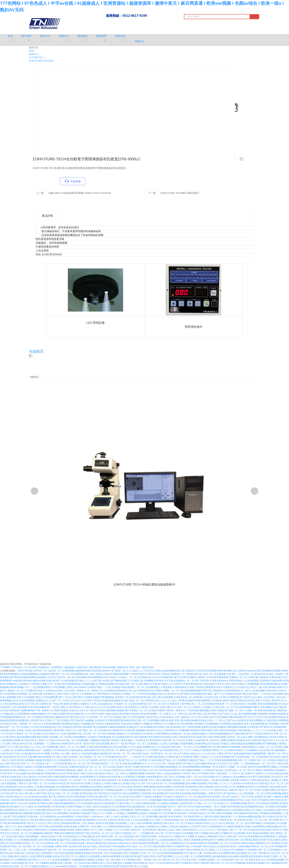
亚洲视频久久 (155, 744)
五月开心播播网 (236, 787)
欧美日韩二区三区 (171, 740)
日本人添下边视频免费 (47, 747)
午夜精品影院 (69, 836)
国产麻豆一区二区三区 (165, 754)
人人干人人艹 (258, 730)
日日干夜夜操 (202, 773)
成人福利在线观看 (118, 747)
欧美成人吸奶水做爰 (243, 843)
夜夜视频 (168, 697)
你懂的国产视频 (51, 833)
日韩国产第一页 (86, 827)
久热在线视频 (17, 863)
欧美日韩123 (213, 853)
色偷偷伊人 (185, 827)
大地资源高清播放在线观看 (94, 754)
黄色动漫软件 (155, 737)
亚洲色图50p (50, 817)
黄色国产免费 (141, 856)
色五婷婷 (142, 677)
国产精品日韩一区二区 (54, 850)
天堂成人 (49, 720)
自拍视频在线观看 (276, 714)
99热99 (261, 710)
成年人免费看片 (189, 836)
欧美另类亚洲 (113, 777)
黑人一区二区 (198, 704)
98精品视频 (272, 827)
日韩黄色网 (178, 787)
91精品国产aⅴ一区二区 (185, 797)
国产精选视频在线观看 (269, 671)
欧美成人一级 (130, 827)
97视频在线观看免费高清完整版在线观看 (79, 790)
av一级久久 (247, 691)
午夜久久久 (171, 707)
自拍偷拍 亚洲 (157, 707)
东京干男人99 (31, 704)
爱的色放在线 (281, 773)
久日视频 (205, 707)
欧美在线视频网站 (62, 860)
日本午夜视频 (276, 846)
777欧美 (190, 710)
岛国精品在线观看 (116, 727)
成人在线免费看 (276, 694)
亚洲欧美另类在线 (245, 701)
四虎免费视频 (134, 764)
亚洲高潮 (134, 697)
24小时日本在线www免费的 (197, 807)
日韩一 (213, 773)
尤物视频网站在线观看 (83, 860)
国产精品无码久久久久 (269, 740)
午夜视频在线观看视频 (270, 813)
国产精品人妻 (200, 714)
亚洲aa (70, 830)
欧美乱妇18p (10, 770)
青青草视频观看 (11, 674)
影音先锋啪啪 (223, 757)
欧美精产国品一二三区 (100, 687)
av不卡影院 (183, 754)
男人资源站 (89, 823)
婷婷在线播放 (101, 747)
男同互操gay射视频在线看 (23, 737)
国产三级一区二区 (239, 860)
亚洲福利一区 (75, 757)
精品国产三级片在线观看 (15, 707)
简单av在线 (271, 691)
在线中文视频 (217, 710)
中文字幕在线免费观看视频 (223, 760)
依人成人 (149, 863)
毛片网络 (256, 770)
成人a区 (188, 714)
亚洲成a (95, 764)
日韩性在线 (92, 797)
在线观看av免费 (47, 674)
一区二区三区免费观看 (146, 687)
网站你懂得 (42, 737)
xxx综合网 (271, 730)
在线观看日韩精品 (276, 717)
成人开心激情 (207, 850)
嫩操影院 (60, 717)
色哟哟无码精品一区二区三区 (29, 843)
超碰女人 (31, 787)
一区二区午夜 (98, 734)
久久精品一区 (250, 710)
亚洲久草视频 (74, 807)
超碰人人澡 (209, 780)
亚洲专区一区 (233, 737)
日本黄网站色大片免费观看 (176, 730)
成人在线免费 (78, 677)
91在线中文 (243, 687)
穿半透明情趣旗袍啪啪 (172, 853)
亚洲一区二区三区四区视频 (144, 817)
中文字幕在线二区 (165, 860)
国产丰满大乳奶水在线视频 (177, 793)
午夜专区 (219, 684)
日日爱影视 (253, 727)
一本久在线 (241, 767)
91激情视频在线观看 (20, 780)
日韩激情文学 (219, 691)
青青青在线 (145, 697)
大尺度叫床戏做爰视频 (217, 734)
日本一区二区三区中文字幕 (161, 704)
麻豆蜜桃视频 (202, 710)
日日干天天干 (185, 750)
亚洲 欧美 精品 (99, 780)
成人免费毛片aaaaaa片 (245, 671)
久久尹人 (145, 800)
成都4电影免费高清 (85, 671)
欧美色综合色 (261, 674)
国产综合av (20, 787)
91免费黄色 (66, 724)
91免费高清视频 (91, 697)
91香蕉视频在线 (47, 727)
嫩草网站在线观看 (42, 757)
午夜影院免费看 (115, 827)
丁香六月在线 (247, 797)
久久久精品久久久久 (136, 671)
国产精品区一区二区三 (136, 744)
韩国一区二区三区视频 (25, 866)
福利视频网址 (89, 820)
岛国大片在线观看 (248, 704)
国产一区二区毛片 (61, 701)
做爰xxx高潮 (39, 681)
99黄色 (256, 707)
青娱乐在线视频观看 (268, 704)
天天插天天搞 (211, 697)
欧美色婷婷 (255, 856)
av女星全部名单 (225, 846)
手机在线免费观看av (270, 684)
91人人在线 (60, 734)
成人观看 (161, 827)
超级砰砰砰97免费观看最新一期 (254, 754)
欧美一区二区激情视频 (63, 671)
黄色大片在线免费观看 (47, 697)
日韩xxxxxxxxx (140, 850)
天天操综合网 (154, 760)
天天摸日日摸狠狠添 (229, 697)
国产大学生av (240, 836)
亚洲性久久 (100, 827)
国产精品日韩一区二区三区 (220, 863)
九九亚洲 (106, 783)
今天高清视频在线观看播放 (164, 767)
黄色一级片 (64, 691)
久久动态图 (155, 810)
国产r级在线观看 (185, 724)
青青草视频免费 (220, 677)
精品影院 (120, 800)
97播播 (165, 691)
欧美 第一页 (230, 820)
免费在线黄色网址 (156, 757)
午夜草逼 (4, 777)
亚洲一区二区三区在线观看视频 (236, 707)
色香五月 (23, 810)
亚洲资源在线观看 (255, 863)
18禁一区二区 (115, 836)
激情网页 (157, 823)
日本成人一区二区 (128, 677)
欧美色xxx (239, 783)
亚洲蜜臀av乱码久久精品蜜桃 (228, 810)
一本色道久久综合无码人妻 (185, 810)
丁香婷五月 (22, 783)
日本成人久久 (71, 730)
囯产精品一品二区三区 (239, 770)
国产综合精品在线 (240, 757)
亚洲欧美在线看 (77, 767)
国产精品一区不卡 (148, 770)
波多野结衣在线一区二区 (250, 820)
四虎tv (179, 764)
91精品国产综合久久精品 (157, 773)
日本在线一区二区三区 (21, 833)
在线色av (97, 803)
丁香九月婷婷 (62, 720)
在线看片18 (207, 717)
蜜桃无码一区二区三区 (110, 797)
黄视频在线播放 (82, 853)
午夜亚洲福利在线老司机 (245, 813)
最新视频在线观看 (115, 710)
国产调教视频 (269, 744)
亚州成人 (155, 717)
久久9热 (215, 707)
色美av (193, 754)
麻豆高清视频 (222, 780)
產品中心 (34, 54)
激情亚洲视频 (17, 687)
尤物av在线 (111, 714)
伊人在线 (52, 714)
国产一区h (97, 850)
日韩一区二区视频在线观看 (197, 856)
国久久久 (85, 714)
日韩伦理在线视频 (47, 840)
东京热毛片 (277, 777)
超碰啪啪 (173, 803)
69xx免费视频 (277, 750)
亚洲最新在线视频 (119, 674)
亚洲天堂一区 (112, 750)
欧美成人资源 (181, 840)
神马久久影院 (154, 671)
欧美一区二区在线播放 (268, 850)
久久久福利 (135, 803)
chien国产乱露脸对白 (47, 790)
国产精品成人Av (219, 770)
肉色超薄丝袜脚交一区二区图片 (155, 714)
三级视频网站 (132, 813)
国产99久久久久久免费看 (134, 760)
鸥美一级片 (89, 674)
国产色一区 (253, 803)
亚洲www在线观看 (269, 803)
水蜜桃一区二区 (84, 770)
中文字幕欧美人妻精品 (21, 767)
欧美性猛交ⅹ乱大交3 (199, 800)
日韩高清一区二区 (67, 780)
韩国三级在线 (220, 730)
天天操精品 (37, 717)
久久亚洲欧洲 (185, 757)
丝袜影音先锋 (70, 827)
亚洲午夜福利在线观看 (257, 833)
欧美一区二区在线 (229, 704)
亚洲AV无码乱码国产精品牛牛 (15, 820)
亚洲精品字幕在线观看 (123, 687)
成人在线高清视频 (196, 734)
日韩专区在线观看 (170, 674)
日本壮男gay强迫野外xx (169, 770)
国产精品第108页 (124, 866)
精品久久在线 (28, 856)
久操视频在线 (176, 843)
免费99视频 (149, 787)
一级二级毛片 (121, 773)
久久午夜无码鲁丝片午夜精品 (106, 694)
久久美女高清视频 (139, 820)
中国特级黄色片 (181, 687)
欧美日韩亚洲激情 (77, 797)
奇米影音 (61, 783)
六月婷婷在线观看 (205, 860)
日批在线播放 (146, 727)
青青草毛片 (130, 840)
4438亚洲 (37, 694)
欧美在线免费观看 (9, 813)
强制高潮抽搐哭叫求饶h (239, 827)
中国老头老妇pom (219, 681)
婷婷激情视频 (14, 790)
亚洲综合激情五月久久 (86, 830)
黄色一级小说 (153, 790)
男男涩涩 (206, 691)
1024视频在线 (260, 737)
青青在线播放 (248, 747)
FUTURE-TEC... (38, 57)
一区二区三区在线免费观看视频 (185, 691)
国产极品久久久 (166, 684)
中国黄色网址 (51, 773)
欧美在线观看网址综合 (97, 677)
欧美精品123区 (170, 737)
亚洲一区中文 (131, 684)
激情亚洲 (145, 767)
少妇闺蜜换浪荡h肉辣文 (115, 691)
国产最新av (43, 803)
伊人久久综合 (38, 823)
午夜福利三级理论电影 (121, 740)
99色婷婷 (137, 787)
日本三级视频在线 (274, 863)
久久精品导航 (270, 720)
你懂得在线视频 (58, 830)
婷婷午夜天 (282, 810)
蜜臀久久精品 (87, 747)
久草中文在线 (52, 823)
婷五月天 (262, 717)
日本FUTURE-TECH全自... (42, 61)
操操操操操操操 (220, 856)
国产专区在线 (202, 681)
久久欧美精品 (72, 707)
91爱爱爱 (226, 853)
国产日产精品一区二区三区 (202, 803)
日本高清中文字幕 (103, 720)
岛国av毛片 (191, 671)
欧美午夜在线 (25, 671)
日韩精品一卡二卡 (131, 694)
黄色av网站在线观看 (196, 783)
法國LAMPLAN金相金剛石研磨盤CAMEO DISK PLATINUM (80, 193)
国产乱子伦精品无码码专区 (259, 734)
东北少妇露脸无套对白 (122, 737)
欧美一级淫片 (84, 744)
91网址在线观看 (205, 787)
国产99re (39, 720)
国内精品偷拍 (17, 704)
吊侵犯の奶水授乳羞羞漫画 (38, 730)
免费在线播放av (39, 714)
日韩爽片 (44, 704)
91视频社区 (227, 833)
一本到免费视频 (34, 850)
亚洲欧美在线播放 (236, 740)
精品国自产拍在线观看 (239, 730)
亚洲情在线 (275, 677)
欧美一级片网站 (183, 704)
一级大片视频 (219, 807)
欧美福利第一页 (99, 853)
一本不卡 (164, 843)
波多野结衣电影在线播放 (213, 727)
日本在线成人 (148, 734)
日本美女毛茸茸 (276, 737)
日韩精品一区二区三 (93, 757)
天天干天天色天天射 (185, 860)
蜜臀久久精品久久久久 (204, 757)
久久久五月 (195, 717)
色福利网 (143, 780)
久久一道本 (177, 714)
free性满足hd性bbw (22, 681)
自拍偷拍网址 (200, 744)
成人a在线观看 (92, 856)
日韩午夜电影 (269, 687)
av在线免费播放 (65, 817)
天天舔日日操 (92, 773)
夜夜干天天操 (262, 701)
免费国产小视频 (141, 724)
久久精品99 (196, 780)
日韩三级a (74, 720)
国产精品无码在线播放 (191, 694)
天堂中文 (74, 694)
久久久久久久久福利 (209, 790)
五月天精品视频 (158, 807)
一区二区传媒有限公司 (261, 757)
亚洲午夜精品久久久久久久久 (196, 830)
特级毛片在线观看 (202, 750)
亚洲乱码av (49, 717)
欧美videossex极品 (38, 797)
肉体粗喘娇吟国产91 (94, 750)
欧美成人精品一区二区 (132, 701)
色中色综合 (99, 710)
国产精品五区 (94, 840)
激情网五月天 (111, 787)
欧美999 (265, 856)
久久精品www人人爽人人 (101, 817)
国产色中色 (114, 754)
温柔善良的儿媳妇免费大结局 (274, 681)
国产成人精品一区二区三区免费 (63, 793)
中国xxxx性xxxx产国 (59, 740)
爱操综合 (124, 750)
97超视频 (140, 777)
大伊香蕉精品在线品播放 (231, 724)
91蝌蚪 (160, 710)
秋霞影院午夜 (182, 846)
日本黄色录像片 (59, 807)
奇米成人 (113, 677)
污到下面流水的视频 (63, 853)
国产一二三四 (130, 757)
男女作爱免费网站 (77, 737)
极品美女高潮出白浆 (119, 820)
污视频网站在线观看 (99, 740)
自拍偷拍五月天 (108, 807)
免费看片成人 (98, 863)
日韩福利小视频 (39, 684)
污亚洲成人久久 (11, 840)
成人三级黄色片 (22, 684)
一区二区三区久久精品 (271, 764)
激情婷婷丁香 (114, 780)
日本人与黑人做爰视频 (160, 780)
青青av (241, 684)
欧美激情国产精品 (81, 833)
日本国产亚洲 (198, 827)
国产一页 (63, 697)
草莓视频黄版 (107, 697)
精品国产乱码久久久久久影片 (210, 823)
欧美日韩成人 (106, 773)
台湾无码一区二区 (42, 671)
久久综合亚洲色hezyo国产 (168, 863)
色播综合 (202, 836)
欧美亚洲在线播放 (37, 707)
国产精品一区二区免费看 (174, 760)
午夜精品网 (58, 730)
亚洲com (214, 800)
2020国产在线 (266, 840)
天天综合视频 (220, 717)
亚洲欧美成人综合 (19, 777)
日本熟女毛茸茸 (8, 710)
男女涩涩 (65, 856)
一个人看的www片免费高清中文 (60, 744)
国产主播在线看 (237, 734)
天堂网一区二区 (278, 856)
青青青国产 (151, 830)
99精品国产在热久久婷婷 (220, 836)
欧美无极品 (37, 773)
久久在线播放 (250, 750)
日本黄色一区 (57, 754)
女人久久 (202, 754)
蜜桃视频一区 (208, 767)
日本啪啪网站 (258, 827)
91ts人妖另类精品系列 (139, 691)
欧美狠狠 (4, 860)
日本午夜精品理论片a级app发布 (67, 750)
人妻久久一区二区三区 (239, 830)
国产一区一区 (84, 780)
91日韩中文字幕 (215, 820)
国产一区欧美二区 (147, 860)
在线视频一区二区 (58, 737)
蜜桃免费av (30, 750)
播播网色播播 (255, 744)
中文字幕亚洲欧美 (86, 836)
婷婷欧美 (175, 773)
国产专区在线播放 (17, 817)
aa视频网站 (260, 843)
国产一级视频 (43, 750)
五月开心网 (42, 827)
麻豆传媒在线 (56, 803)
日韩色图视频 (31, 836)
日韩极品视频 (88, 684)
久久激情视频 (246, 793)
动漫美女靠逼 (166, 720)
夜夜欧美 (270, 710)
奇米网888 (147, 823)
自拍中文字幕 (220, 787)
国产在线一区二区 (25, 764)
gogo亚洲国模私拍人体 (173, 671)
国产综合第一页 (145, 754)
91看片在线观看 (122, 833)
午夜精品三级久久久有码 (125, 717)
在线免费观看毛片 (88, 777)
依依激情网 (158, 793)
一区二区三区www (102, 770)
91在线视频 (187, 833)
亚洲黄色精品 (86, 793)
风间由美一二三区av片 (229, 773)
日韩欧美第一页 (34, 817)
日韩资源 (183, 737)
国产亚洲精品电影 (261, 777)
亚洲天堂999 (233, 807)
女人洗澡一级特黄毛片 (259, 853)
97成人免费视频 (35, 744)
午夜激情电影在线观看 (273, 770)
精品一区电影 (276, 674)
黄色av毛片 (35, 777)
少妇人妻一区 (161, 833)
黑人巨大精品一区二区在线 (184, 790)
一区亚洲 (138, 740)
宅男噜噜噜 (240, 863)
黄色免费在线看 (44, 810)
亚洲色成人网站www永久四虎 (123, 843)
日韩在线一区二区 (181, 780)
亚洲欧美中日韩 (189, 863)
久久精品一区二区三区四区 (269, 747)
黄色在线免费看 (239, 853)
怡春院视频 (156, 800)
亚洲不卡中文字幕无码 (11, 747)
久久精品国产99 (198, 846)
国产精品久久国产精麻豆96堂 (197, 764)
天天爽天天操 (122, 803)
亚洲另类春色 (233, 691)
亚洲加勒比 (176, 727)
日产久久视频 (77, 856)
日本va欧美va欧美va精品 (223, 701)
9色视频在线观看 (28, 840)
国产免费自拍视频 (139, 810)
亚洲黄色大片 (49, 760)
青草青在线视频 (148, 694)
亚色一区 (25, 717)
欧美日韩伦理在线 (106, 866)
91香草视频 (120, 823)
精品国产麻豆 (241, 694)
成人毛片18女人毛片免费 (225, 764)
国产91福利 (175, 833)
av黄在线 (27, 793)
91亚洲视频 (59, 687)
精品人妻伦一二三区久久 (214, 720)
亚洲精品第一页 (178, 734)
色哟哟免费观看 (227, 800)
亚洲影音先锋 (89, 866)
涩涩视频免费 (64, 760)
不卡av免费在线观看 (194, 843)
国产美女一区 (31, 863)
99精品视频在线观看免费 (175, 800)
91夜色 (277, 840)
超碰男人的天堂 (98, 760)
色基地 (56, 856)
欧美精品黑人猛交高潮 (268, 787)
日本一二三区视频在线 (142, 833)
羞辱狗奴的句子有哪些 (213, 840)
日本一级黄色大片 (94, 691)
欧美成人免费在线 (54, 820)
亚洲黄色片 (133, 707)
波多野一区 (248, 674)
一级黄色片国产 (214, 793)
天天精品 (96, 783)
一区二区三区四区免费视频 (268, 793)
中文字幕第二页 (117, 671)
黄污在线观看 (100, 727)
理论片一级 (256, 687)
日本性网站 (213, 783)
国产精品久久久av (19, 797)
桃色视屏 (199, 724)
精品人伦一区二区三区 (79, 764)
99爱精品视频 (251, 840)
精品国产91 (14, 757)
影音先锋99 (101, 836)
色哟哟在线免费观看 (230, 747)
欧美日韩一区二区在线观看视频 (169, 783)
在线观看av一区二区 (184, 681)
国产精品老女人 (231, 793)
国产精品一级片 (211, 694)
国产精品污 (213, 714)
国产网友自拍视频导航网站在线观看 (28, 677)
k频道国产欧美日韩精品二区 (211, 797)
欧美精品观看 (219, 737)
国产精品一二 (202, 760)
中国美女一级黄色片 (175, 710)
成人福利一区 (260, 697)
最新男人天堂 (204, 677)
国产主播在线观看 (191, 727)
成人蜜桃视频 (123, 810)
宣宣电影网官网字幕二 (71, 823)
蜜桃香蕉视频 (199, 793)
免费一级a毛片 (72, 754)
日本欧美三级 (188, 773)
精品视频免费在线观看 (30, 813)
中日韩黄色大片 (229, 687)
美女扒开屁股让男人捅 (200, 737)
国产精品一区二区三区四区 (42, 783)
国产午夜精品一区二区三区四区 (140, 710)
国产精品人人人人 (84, 681)
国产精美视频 (272, 724)
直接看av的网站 (163, 787)
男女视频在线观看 (191, 770)
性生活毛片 (103, 820)
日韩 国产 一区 (234, 674)
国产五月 (142, 757)
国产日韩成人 (98, 724)
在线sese (73, 710)
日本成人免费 (227, 790)
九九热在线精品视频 (105, 810)
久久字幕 (85, 707)
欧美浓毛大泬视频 (171, 836)
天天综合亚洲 (125, 787)
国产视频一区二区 (233, 710)
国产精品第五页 (102, 793)
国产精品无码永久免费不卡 (34, 740)
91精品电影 (128, 836)
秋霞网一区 (155, 836)
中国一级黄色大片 (44, 710)
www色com (72, 850)
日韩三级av (157, 697)
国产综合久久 (227, 714)
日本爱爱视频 (252, 684)
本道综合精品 (167, 717)
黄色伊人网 (78, 773)
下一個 (152, 193)
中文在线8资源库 (165, 677)
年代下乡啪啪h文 (224, 777)
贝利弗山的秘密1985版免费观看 (194, 701)
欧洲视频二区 (25, 694)
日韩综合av (52, 691)
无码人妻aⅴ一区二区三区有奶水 (179, 823)
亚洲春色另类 (124, 807)
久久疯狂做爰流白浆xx (61, 800)
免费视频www (86, 787)
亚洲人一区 (191, 777)
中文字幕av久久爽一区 (195, 853)
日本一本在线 (54, 684)
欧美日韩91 (47, 777)
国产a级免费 (141, 737)
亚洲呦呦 (148, 681)
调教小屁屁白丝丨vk (135, 830)
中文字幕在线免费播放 (134, 790)
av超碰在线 (25, 773)
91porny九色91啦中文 (168, 694)
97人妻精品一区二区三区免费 (18, 691)
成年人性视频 (201, 833)
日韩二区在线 (84, 734)
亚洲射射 (49, 843)
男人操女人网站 (60, 757)
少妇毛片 (51, 677)
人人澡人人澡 (19, 850)
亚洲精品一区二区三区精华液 (243, 677)
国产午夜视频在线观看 (111, 790)
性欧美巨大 (250, 787)
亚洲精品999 (212, 704)
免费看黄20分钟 (212, 687)
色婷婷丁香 (121, 707)
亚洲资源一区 (121, 697)
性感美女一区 (75, 866)
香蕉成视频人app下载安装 (273, 707)
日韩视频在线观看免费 (44, 767)
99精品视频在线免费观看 (66, 777)
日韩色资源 (208, 684)
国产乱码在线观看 (100, 744)
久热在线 (29, 853)
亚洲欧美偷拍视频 (46, 787)
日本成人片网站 (215, 754)
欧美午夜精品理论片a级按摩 (121, 730)
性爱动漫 (166, 810)
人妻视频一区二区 (27, 724)
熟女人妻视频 (271, 780)
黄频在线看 (225, 817)
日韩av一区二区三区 (69, 747)
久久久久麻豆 (27, 807)
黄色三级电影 (65, 863)
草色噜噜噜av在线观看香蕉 (261, 836)
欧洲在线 (134, 714)
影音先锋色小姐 (161, 727)
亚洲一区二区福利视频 (148, 720)
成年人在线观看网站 (20, 714)
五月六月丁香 (86, 710)
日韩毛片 (153, 856)
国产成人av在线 (102, 681)
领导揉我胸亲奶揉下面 (19, 823)
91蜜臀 (61, 714)
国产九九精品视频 (65, 681)
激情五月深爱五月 (73, 704)
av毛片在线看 (29, 803)
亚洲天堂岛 (118, 770)
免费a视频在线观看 (236, 727)
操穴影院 (19, 836)
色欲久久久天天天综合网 (102, 707)
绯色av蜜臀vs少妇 (242, 777)
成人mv (152, 677)
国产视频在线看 (118, 681)
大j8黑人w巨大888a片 (77, 687)
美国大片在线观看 (25, 697)
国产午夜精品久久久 (140, 750)
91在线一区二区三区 (149, 853)
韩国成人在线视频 (81, 724)
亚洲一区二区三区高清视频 (40, 846)
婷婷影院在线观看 (198, 820)
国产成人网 (214, 747)
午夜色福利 (27, 830)
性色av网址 (214, 833)
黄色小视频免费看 (27, 827)
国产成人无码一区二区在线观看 (210, 674)
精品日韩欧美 (278, 760)
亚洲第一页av (274, 697)
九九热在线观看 (251, 681)
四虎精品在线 (144, 840)
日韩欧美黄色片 (41, 830)
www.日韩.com (110, 850)
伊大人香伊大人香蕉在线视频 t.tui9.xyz (169, 820)
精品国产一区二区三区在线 (113, 764)
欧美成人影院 (65, 773)
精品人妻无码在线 (101, 846)
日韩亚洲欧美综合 (113, 757)
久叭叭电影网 (29, 790)
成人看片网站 (76, 697)
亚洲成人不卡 (219, 750)
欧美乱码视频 (7, 684)
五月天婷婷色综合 (152, 740)
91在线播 (166, 790)
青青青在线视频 (44, 856)
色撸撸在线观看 (136, 773)
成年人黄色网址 (122, 817)
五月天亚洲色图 (84, 803)
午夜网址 (281, 744)
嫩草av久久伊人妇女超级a (95, 704)
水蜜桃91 (263, 677)
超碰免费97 (85, 850)
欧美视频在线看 (239, 803)
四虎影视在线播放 (111, 701)
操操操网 (72, 734)
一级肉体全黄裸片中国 (50, 836)
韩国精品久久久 (43, 701)
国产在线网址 (125, 850)
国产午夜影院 (142, 836)
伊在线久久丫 (223, 803)
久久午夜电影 (227, 694)
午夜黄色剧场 (257, 780)
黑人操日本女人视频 (216, 740)
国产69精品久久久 (158, 724)
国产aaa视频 (87, 720)
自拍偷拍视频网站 (29, 674)
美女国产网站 (37, 820)
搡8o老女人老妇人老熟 (169, 830)
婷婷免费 (262, 714)
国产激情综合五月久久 (77, 717)
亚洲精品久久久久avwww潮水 (52, 866)
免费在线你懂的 (224, 671)
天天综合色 (62, 767)
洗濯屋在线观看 (130, 780)
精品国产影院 (258, 830)
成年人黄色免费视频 (254, 724)
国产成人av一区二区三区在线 (100, 767)
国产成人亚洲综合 (58, 797)
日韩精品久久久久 (26, 770)
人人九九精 (221, 850)
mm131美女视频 (206, 777)
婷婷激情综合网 (81, 800)
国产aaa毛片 (233, 797)
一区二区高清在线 (81, 863)
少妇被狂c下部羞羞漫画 (99, 737)
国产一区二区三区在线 (17, 727)
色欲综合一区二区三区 (236, 823)
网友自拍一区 (261, 807)
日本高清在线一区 (183, 697)
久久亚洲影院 (128, 777)
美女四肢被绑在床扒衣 (67, 787)
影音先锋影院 (139, 704)
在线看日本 (260, 797)
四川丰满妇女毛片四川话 (274, 817)
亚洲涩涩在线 (197, 813)
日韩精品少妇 (131, 770)
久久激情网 (85, 694)
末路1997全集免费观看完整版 (262, 767)
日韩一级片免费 (271, 820)
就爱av (172, 724)
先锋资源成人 (50, 694)
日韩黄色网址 (235, 681)
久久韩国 (206, 770)
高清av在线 (126, 724)
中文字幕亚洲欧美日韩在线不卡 (174, 813)
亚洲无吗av (76, 727)
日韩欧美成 (172, 757)
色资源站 (98, 787)
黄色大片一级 (117, 744)
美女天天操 (27, 757)
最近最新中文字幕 (148, 684)
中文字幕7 (210, 813)
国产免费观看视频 (25, 710)
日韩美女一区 (63, 677)
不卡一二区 (30, 687)
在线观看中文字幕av (162, 797)
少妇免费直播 (17, 800)
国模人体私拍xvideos (16, 744)
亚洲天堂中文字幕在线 (256, 783)
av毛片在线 (48, 734)
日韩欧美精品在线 (238, 744)
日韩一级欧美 (181, 717)
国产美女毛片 (133, 800)
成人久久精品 (141, 866)
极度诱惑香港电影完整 (124, 720)
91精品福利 (52, 780)
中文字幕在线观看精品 (112, 840)
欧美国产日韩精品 (142, 797)
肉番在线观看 (235, 717)
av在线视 (119, 684)
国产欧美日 (72, 783)
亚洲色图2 (198, 697)
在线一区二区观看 (247, 760)
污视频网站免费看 (48, 863)
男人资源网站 (273, 843)
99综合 (17, 856)
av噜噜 (58, 846)
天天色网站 (162, 803)
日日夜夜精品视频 (105, 684)
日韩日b (95, 807)
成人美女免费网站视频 (245, 714)
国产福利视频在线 (71, 684)
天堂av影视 (263, 750)
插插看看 (88, 727)
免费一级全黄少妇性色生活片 (77, 846)
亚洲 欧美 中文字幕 (163, 681)
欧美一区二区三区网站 (189, 707)
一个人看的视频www (249, 764)
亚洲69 (102, 777)
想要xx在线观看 (224, 813)
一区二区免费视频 (79, 740)
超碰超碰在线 (142, 730)
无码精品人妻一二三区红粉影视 (51, 764)
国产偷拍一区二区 (17, 846)
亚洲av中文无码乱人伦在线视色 (260, 810)
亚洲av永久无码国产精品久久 (126, 783)
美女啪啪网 (201, 747)
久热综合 (211, 846)
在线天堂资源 (17, 760)
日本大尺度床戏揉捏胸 (48, 724)
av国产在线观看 (130, 853)
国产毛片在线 (231, 754)
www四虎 (200, 740)
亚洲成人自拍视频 (148, 813)
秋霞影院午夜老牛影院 (201, 730)
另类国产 (145, 707)
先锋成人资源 (102, 674)
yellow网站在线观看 (238, 856)
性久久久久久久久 (151, 764)
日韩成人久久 (43, 770)
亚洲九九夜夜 (17, 730)
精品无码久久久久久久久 (40, 860)
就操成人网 (143, 717)
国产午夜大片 (17, 754)
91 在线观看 (250, 850)
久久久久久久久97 (80, 760)
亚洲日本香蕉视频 (105, 823)
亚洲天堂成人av (257, 860)
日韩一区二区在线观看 (65, 843)
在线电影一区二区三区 (100, 717)
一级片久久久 (10, 827)
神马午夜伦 (63, 694)
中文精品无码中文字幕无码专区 (144, 674)
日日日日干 (77, 701)
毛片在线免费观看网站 (189, 767)
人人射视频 (118, 813)
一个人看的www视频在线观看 (246, 817)
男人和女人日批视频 (175, 777)
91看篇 (38, 760)
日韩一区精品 (168, 764)
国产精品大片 (49, 813)
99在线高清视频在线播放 (37, 800)
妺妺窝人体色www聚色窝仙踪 (92, 843)
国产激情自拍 (173, 747)
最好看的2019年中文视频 (37, 754)
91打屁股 (156, 691)
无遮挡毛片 (116, 793)
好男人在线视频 (170, 744)
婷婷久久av (16, 803)
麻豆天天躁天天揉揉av (186, 677)
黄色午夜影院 (193, 850)
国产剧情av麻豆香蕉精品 (63, 770)
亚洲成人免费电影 (147, 827)
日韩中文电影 (97, 714)
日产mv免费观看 (18, 860)
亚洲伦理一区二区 (259, 846)
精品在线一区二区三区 (160, 850)
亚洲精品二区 (102, 860)
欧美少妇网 (251, 740)
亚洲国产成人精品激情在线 (164, 750)
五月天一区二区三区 (278, 783)
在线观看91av (10, 810)
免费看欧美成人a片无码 (154, 747)
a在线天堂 (127, 797)
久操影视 (183, 803)
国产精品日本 (266, 727)
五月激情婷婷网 (42, 807)
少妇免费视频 (211, 724)
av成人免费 (246, 737)
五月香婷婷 (145, 793)
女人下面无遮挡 (219, 830)
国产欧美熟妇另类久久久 (102, 800)
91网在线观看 (149, 803)
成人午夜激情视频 (85, 810)
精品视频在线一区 (140, 807)
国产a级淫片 (246, 697)
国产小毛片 (147, 783)
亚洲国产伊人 (38, 780)
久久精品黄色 (165, 687)
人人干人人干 (226, 783)
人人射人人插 (134, 823)
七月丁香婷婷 (187, 674)
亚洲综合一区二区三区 (102, 833)
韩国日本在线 (10, 724)
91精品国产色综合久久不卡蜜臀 (96, 813)
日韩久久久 (29, 747)
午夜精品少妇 (151, 701)
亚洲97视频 (254, 823)
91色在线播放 (118, 846)
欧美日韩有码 (102, 671)
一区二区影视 (222, 860)
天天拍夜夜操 (114, 853)
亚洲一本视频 (105, 830)
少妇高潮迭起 (10, 694)
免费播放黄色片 (44, 687)
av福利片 (244, 780)
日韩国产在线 (206, 810)
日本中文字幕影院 (260, 800)
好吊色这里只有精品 (218, 744)
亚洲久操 (50, 681)
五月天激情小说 (135, 681)
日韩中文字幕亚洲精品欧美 (188, 684)
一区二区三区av (129, 754)
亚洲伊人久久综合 (264, 773)
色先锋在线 (128, 856)
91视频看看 (195, 840)
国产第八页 (16, 793)
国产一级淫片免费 (56, 707)
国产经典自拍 (17, 853)
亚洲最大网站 (269, 790)
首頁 (32, 51)
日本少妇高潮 (63, 727)
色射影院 (234, 780)
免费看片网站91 (166, 846)
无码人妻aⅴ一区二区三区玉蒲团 (142, 846)
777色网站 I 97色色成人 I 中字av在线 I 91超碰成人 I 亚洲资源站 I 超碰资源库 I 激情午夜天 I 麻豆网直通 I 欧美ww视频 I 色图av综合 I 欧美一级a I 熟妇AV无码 (77, 667)
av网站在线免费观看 (111, 856)
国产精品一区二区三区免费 (92, 730)
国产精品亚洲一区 (234, 840)
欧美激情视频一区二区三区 (218, 843)
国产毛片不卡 (249, 717)
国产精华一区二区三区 (64, 810)
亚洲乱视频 (259, 691)
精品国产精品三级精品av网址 (71, 840)
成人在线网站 (17, 750)
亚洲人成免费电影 (43, 853)
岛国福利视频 (186, 744)
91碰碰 (191, 760)
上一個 (40, 193)
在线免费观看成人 (155, 777)
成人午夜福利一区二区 (121, 704)
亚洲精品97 (132, 727)
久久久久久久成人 (168, 701)
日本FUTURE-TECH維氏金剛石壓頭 (179, 193)
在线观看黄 (108, 803)
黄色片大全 (156, 730)
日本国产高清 (40, 793)
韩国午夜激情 (61, 710)
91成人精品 (230, 684)
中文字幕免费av (129, 860)
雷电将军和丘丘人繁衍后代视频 (203, 817)
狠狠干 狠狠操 (274, 797)
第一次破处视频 (241, 846)
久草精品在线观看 (73, 820)
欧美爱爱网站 (163, 734)
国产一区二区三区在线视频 (69, 674)
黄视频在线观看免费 (148, 843)
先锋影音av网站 (234, 750)
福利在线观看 (56, 827)
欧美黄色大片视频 (225, 767)
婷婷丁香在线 (196, 687)
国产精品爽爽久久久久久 (171, 856)
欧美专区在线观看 (207, 671)
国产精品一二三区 (258, 694)
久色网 (202, 863)
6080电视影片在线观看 (68, 813)
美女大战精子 (188, 740)
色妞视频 (29, 760)
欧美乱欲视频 (73, 714)
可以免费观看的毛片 (216, 827)
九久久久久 (118, 830)
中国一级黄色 (77, 691)
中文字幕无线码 (133, 734)
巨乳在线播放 (7, 787)
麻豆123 (29, 720)
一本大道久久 (188, 747)
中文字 (32, 810)
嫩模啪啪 (38, 833)
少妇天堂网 (111, 863)
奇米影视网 (138, 863)
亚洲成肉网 (190, 787)
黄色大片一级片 (175, 807)
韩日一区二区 (263, 760)
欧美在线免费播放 (253, 720)
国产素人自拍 (243, 800)
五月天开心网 (114, 760)
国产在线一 (39, 691)
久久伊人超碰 (135, 747)
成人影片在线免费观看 (23, 701)
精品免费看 (66, 833)
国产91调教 (134, 767)
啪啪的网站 (69, 803)
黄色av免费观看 (131, 793)
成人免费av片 (248, 773)
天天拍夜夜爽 (268, 823)
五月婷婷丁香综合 (92, 701)
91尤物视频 (239, 833)
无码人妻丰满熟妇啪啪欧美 (188, 720)
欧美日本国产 (178, 850)
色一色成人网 (56, 704)
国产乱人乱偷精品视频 (162, 840)
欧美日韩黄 (123, 714)
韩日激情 (14, 807)
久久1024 (34, 727)
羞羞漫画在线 (113, 724)
